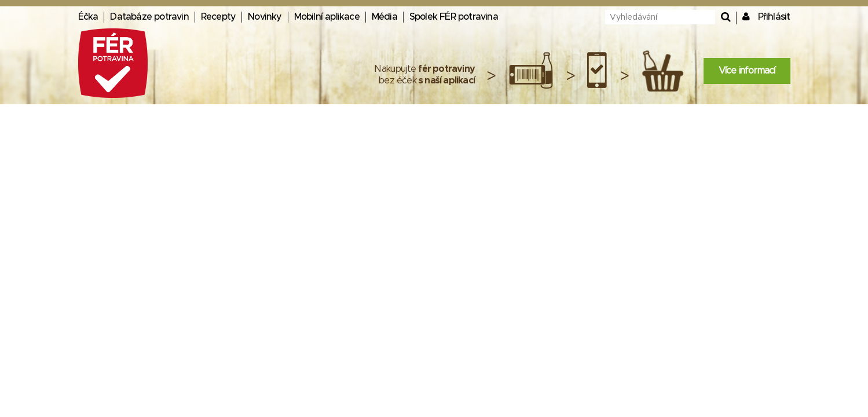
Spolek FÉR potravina (454, 17)
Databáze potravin (149, 17)
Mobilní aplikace (327, 17)
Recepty (218, 17)
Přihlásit (774, 17)
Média (384, 17)
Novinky (265, 17)
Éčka (88, 17)
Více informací (747, 71)
